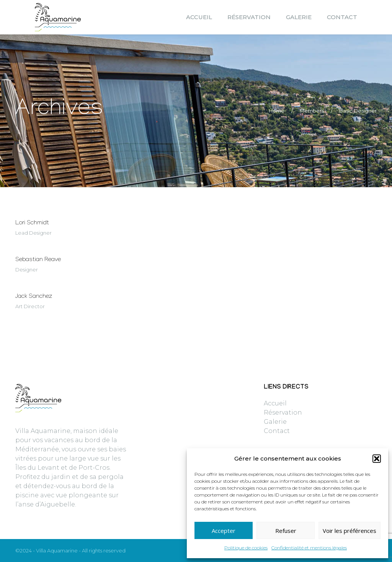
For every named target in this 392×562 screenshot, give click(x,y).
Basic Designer (358, 111)
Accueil (275, 403)
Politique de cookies (246, 548)
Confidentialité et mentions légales (309, 548)
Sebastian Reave (38, 260)
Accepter (224, 531)
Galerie (275, 422)
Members (312, 111)
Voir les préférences (350, 531)
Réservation (283, 413)
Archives (59, 111)
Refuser (286, 531)
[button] (377, 459)
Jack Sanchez (34, 297)
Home (277, 111)
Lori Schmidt (32, 223)
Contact (277, 431)
